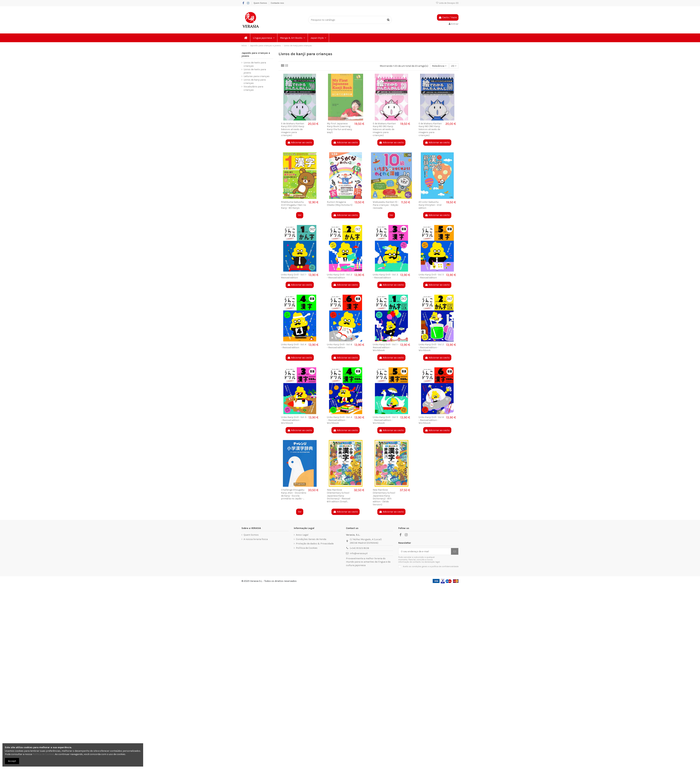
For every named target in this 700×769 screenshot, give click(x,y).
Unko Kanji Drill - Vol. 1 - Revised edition (294, 276)
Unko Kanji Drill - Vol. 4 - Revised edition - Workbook (339, 420)
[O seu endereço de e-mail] (425, 551)
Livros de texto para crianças (255, 64)
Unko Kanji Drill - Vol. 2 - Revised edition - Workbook (431, 347)
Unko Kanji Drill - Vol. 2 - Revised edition (339, 276)
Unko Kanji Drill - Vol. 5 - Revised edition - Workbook (385, 420)
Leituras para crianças (257, 76)
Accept (12, 761)
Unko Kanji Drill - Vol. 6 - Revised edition (339, 346)
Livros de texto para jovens (255, 71)
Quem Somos (261, 3)
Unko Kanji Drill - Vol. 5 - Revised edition (431, 276)
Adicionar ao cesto (300, 142)
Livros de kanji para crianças (255, 82)
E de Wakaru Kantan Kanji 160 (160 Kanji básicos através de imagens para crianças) (430, 129)
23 (454, 66)
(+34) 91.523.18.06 (359, 548)
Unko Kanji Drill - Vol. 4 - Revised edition (294, 346)
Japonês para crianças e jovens (256, 54)
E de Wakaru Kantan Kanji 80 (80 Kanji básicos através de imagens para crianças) (384, 129)
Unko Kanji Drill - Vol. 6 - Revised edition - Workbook (431, 420)
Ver (300, 215)
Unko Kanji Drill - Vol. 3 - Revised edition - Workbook (294, 420)
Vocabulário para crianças (253, 88)
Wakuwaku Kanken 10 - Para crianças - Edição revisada (386, 205)
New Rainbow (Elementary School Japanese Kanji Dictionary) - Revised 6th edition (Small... (339, 496)
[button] (264, 38)
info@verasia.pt (359, 553)
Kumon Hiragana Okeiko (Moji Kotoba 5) (340, 203)
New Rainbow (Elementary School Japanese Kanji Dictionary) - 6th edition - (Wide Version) (384, 497)
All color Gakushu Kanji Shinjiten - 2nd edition (430, 205)
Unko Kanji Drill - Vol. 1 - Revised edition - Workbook (386, 347)
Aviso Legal (302, 535)
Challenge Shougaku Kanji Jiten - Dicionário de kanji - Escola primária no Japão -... (294, 494)
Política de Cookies (307, 548)
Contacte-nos (277, 3)
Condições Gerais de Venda (311, 539)
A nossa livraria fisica (256, 539)
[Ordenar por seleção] (439, 66)
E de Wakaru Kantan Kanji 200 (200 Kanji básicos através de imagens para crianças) (293, 129)
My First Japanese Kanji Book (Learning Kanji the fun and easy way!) (339, 128)
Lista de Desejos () (447, 3)
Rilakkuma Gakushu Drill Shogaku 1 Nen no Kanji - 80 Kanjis (294, 205)
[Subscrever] (455, 551)
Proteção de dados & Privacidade (315, 544)
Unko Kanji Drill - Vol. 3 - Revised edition (385, 276)
